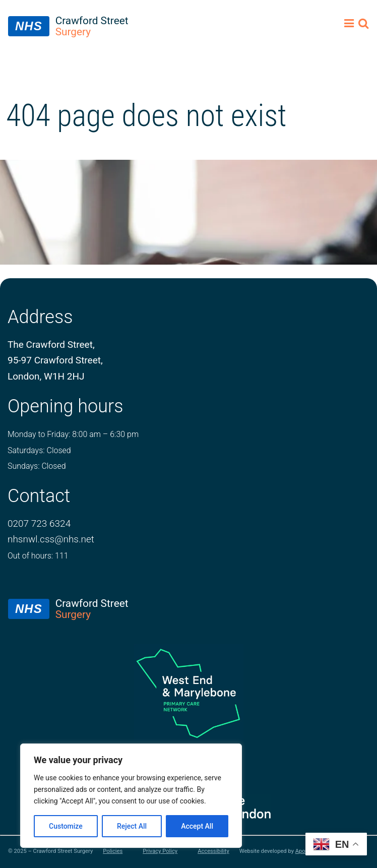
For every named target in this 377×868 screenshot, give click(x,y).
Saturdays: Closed (39, 450)
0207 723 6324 (39, 523)
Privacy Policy (160, 851)
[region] (131, 796)
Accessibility (213, 851)
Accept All (197, 826)
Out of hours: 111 (38, 556)
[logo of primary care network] (188, 693)
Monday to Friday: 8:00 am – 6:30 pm (73, 434)
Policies (113, 851)
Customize (66, 826)
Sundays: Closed (37, 466)
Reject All (132, 826)
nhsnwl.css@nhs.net (51, 539)
